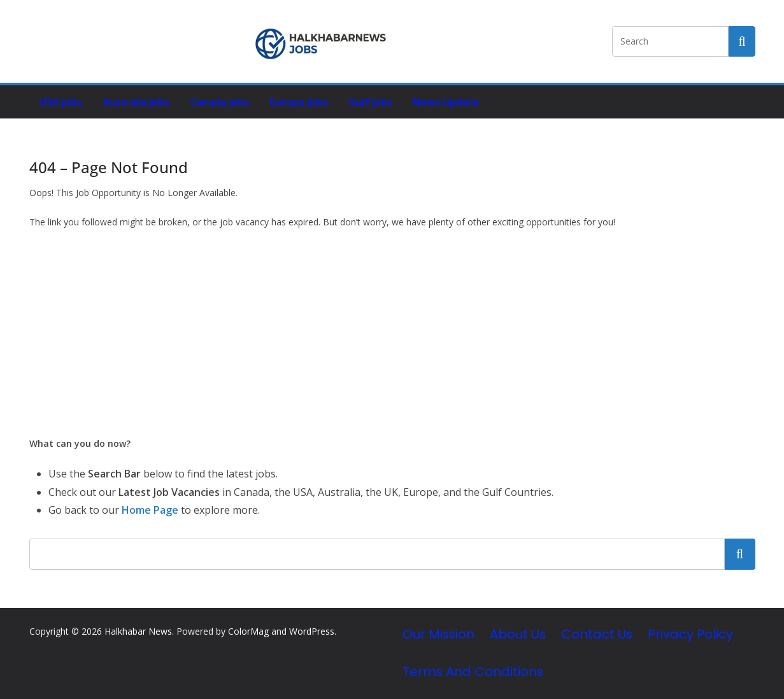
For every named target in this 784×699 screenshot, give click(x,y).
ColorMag (248, 631)
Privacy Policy (690, 634)
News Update (446, 102)
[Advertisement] (392, 333)
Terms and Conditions (473, 672)
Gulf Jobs (370, 102)
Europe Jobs (299, 102)
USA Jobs (61, 102)
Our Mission (438, 634)
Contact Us (597, 634)
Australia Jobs (136, 102)
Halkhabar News (138, 631)
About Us (518, 634)
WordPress (312, 631)
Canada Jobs (220, 102)
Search (740, 554)
